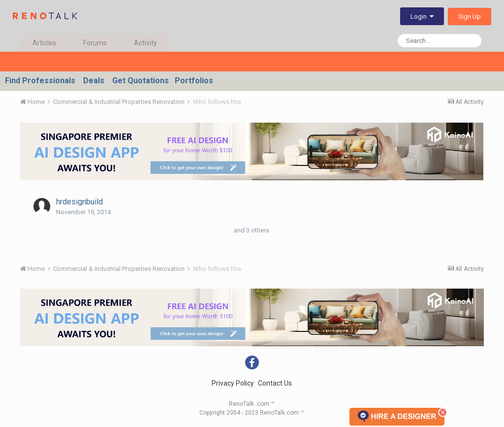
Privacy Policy (233, 383)
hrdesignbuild (79, 202)
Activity (145, 43)
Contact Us (275, 383)
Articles (44, 43)
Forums (95, 43)
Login (422, 16)
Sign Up (470, 16)
